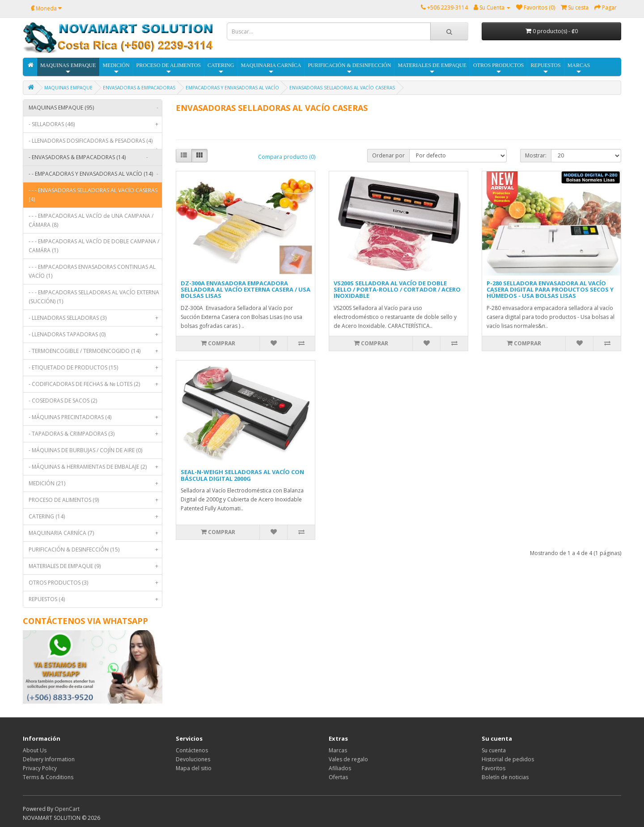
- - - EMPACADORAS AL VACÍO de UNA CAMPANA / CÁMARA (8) (91, 220)
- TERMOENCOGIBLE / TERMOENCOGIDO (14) (95, 351)
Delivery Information (49, 759)
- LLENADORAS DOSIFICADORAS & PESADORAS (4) (95, 143)
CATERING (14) (95, 517)
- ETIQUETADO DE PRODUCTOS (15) (95, 368)
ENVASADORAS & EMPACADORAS (139, 88)
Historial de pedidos (508, 759)
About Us (35, 750)
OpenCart (67, 809)
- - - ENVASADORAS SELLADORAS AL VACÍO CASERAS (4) (93, 195)
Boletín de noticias (505, 777)
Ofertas (338, 777)
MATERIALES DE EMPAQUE (432, 69)
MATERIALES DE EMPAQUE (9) (95, 566)
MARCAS (579, 69)
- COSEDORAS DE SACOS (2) (63, 401)
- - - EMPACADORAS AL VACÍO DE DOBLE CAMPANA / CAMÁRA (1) (94, 246)
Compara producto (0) (287, 157)
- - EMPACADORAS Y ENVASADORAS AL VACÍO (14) (95, 174)
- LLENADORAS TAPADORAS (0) (95, 335)
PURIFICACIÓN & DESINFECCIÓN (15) (95, 550)
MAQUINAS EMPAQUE (68, 69)
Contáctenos (192, 750)
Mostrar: (536, 155)
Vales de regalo (348, 759)
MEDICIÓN (116, 69)
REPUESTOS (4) (95, 599)
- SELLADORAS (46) (95, 124)
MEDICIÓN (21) (95, 483)
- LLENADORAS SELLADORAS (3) (95, 318)
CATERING (221, 69)
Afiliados (340, 768)
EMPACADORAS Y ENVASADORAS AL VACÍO (232, 88)
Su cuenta (494, 750)
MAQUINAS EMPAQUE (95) (95, 108)
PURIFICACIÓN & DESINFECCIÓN (349, 69)
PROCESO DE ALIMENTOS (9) (95, 500)
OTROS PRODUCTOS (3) (95, 583)
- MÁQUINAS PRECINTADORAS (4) (95, 417)
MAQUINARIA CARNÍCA (271, 69)
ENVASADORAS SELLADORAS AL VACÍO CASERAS (342, 88)
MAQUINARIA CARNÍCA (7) (95, 533)
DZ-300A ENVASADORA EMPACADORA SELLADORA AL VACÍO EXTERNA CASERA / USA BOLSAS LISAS (246, 290)
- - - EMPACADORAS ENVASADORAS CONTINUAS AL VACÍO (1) (92, 271)
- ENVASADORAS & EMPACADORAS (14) (90, 157)
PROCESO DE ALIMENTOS (169, 69)
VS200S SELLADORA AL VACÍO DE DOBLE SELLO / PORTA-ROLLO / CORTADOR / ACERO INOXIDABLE (397, 290)
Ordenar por (388, 155)
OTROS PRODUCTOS (498, 69)
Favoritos (494, 768)
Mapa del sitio (194, 768)
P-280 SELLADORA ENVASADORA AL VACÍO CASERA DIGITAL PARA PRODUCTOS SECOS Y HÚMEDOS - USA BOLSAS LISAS (550, 290)
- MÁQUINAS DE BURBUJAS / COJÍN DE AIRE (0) (85, 450)
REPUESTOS (545, 69)
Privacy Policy (40, 768)
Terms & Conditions (48, 777)
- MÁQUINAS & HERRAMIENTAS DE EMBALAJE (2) (95, 467)
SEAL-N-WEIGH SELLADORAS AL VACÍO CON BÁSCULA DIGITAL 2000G (242, 475)
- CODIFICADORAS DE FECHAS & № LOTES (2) (95, 384)
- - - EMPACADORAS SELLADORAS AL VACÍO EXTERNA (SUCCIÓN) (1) (94, 297)
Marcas (338, 750)
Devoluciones (193, 759)
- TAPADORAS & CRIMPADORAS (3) (95, 434)
